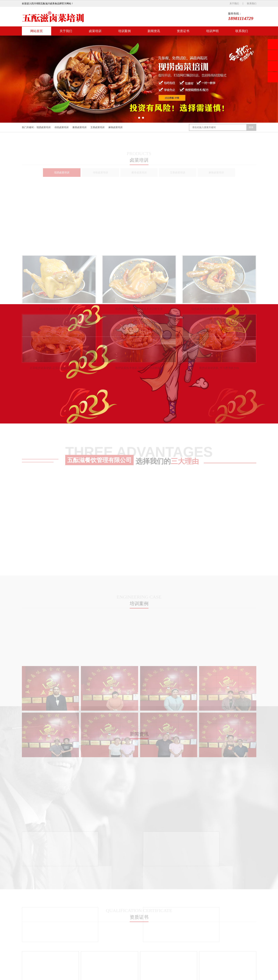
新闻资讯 (154, 31)
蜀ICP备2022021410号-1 (234, 976)
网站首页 (37, 31)
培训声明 (212, 31)
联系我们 (252, 4)
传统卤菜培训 (62, 127)
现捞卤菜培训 (44, 127)
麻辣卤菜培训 (115, 127)
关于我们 (234, 4)
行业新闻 (167, 934)
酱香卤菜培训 (80, 127)
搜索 (251, 127)
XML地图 (251, 976)
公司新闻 (167, 928)
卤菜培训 (95, 31)
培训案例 (124, 31)
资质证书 (183, 31)
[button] (135, 118)
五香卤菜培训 (97, 127)
